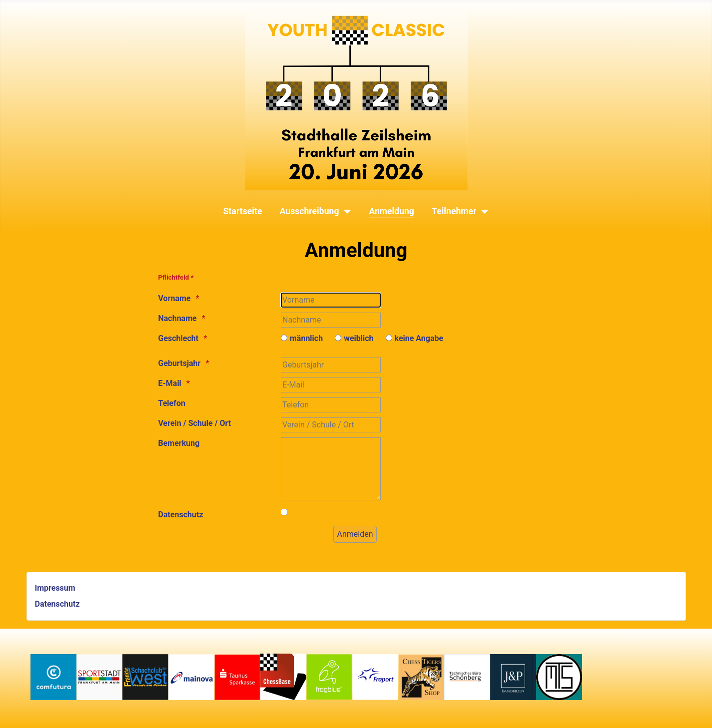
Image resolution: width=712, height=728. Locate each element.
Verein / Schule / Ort (195, 423)
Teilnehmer (454, 211)
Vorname (175, 298)
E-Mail (170, 383)
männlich (306, 338)
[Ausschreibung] (345, 211)
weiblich (358, 338)
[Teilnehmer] (482, 211)
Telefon (172, 403)
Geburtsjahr (180, 363)
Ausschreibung (310, 211)
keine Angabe (419, 338)
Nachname (178, 318)
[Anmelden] (355, 534)
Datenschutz (181, 515)
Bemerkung (179, 443)
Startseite (243, 211)
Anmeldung (391, 211)
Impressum (55, 588)
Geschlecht (179, 338)
